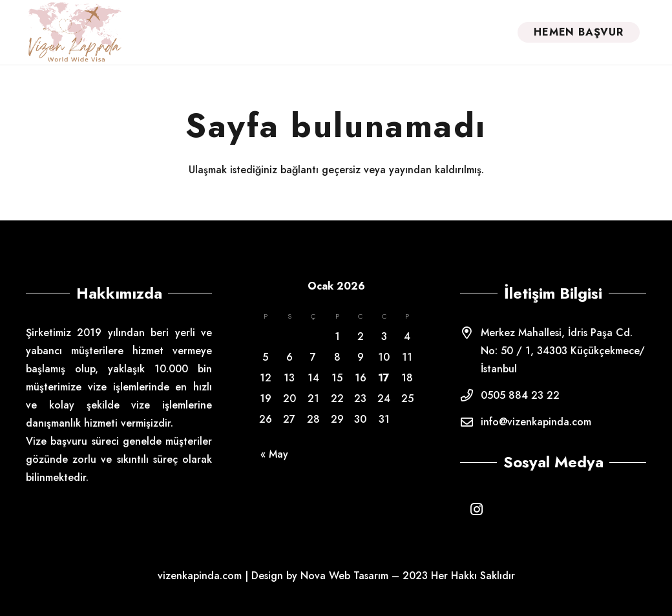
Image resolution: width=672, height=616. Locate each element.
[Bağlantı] (74, 32)
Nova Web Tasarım (344, 576)
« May (274, 454)
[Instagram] (476, 509)
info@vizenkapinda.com (536, 422)
